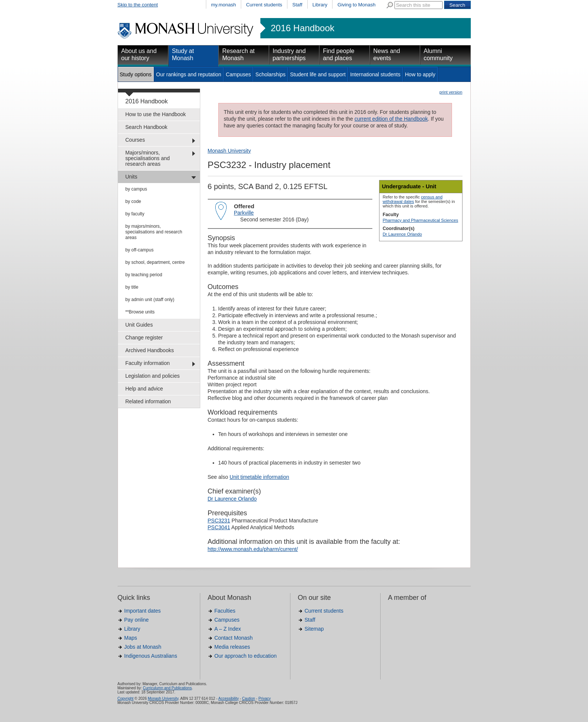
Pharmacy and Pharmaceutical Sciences (421, 220)
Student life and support (318, 74)
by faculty (135, 214)
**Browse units (140, 312)
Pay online (137, 620)
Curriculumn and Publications (167, 688)
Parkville (244, 213)
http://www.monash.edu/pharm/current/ (253, 549)
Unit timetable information (259, 477)
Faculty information (148, 363)
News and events (387, 54)
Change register (144, 338)
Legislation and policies (153, 376)
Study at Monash (183, 54)
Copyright (126, 699)
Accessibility (228, 699)
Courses (135, 140)
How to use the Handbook (156, 114)
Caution (248, 699)
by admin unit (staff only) (150, 300)
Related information (148, 401)
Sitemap (314, 629)
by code (133, 201)
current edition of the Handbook (391, 119)
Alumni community (438, 54)
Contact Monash (234, 638)
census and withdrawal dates (413, 199)
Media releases (232, 647)
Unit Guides (139, 325)
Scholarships (271, 74)
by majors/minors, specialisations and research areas (154, 232)
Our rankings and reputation (189, 74)
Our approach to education (246, 656)
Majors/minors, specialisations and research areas (148, 158)
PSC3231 (219, 521)
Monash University (229, 151)
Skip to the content (138, 5)
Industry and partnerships (289, 54)
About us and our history (139, 54)
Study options (136, 74)
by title (132, 287)
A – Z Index (228, 629)
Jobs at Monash (143, 647)
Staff (297, 5)
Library (320, 5)
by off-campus (140, 250)
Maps (131, 638)
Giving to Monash (356, 5)
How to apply (420, 74)
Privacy (265, 699)
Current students (264, 5)
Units (132, 177)
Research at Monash (239, 54)
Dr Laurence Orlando (402, 234)
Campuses (238, 74)
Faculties (225, 611)
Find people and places (339, 54)
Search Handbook (147, 127)
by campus (136, 189)
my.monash (224, 5)
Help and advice (144, 389)
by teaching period (144, 275)
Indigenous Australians (151, 656)
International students (375, 74)
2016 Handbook (303, 28)
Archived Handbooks (150, 350)
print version (451, 92)
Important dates (143, 611)
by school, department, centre (155, 262)
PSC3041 (219, 527)
